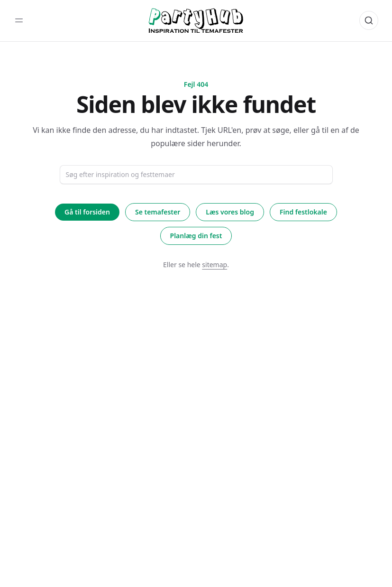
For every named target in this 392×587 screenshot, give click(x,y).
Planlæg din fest (196, 236)
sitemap (214, 265)
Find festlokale (303, 212)
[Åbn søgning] (369, 20)
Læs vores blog (230, 212)
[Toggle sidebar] (19, 20)
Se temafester (158, 212)
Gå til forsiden (87, 212)
